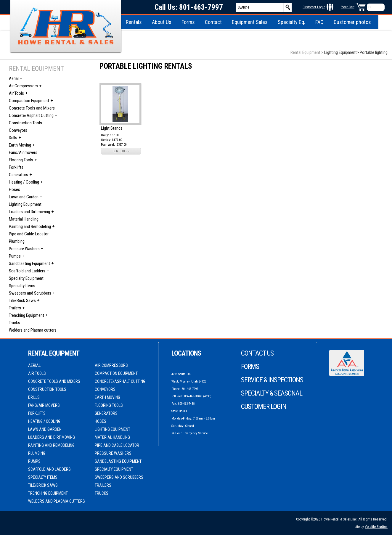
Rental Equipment (305, 52)
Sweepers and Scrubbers (30, 293)
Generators (19, 175)
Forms (188, 22)
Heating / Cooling (24, 182)
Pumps (15, 256)
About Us (162, 22)
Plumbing (17, 241)
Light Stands (112, 128)
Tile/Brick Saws (22, 301)
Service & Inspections (272, 380)
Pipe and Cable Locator (29, 234)
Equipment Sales (250, 22)
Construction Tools (25, 123)
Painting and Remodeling (30, 226)
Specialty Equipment (26, 278)
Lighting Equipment (25, 204)
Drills (13, 138)
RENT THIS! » (121, 151)
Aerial (14, 78)
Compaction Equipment (29, 101)
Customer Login (314, 7)
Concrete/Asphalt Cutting (31, 115)
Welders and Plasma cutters (33, 330)
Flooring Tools (21, 160)
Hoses (15, 189)
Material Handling (24, 219)
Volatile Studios (376, 527)
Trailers (15, 308)
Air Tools (16, 93)
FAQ (319, 22)
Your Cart (348, 7)
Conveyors (18, 130)
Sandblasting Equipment (29, 264)
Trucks (15, 323)
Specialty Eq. (291, 22)
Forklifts (16, 167)
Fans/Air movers (23, 152)
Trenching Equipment (26, 315)
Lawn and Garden (24, 197)
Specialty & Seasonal (272, 393)
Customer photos (352, 22)
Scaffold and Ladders (27, 271)
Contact (213, 22)
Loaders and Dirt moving (29, 212)
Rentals (134, 22)
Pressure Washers (24, 249)
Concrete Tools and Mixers (32, 108)
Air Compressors (23, 86)
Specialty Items (22, 286)
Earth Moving (20, 145)
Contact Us (257, 353)
